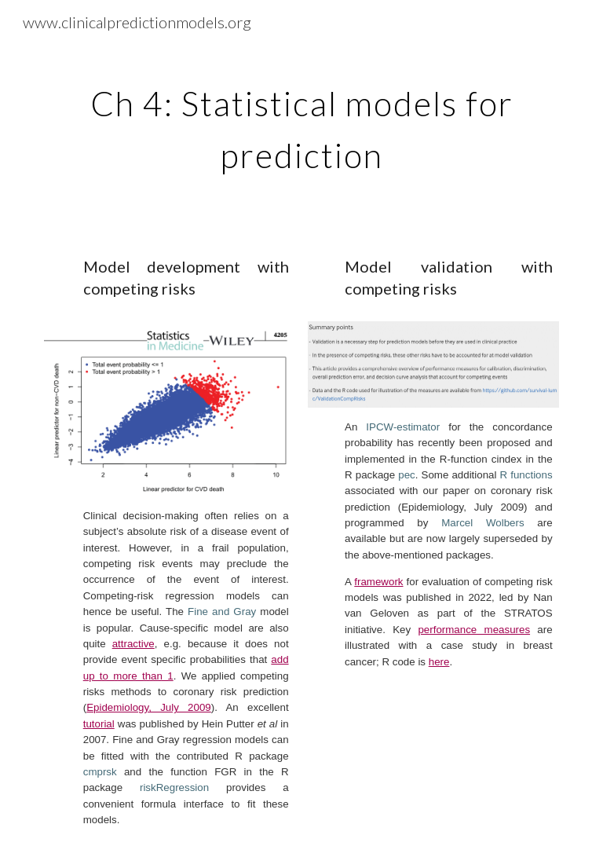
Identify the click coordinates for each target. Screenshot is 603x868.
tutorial (99, 724)
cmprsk (100, 772)
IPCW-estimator (403, 427)
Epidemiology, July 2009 (149, 707)
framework (378, 582)
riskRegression (174, 787)
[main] (301, 124)
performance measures (474, 630)
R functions (526, 475)
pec (407, 475)
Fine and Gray (222, 612)
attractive (133, 644)
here (439, 662)
